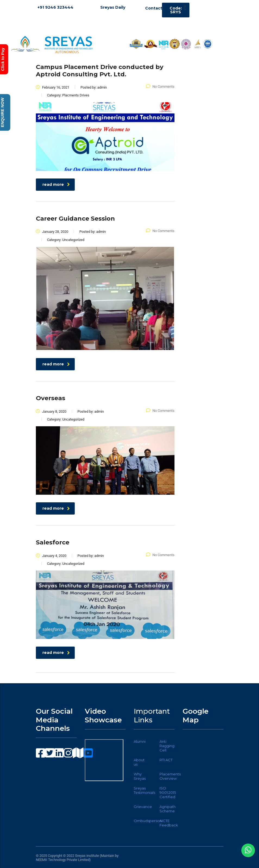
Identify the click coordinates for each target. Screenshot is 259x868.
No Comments (160, 87)
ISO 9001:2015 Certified (168, 792)
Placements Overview (170, 776)
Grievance (143, 807)
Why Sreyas (140, 776)
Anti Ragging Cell (167, 746)
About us (139, 762)
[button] (185, 8)
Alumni (140, 741)
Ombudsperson (148, 821)
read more (56, 184)
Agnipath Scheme (168, 809)
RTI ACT (166, 760)
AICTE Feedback (169, 823)
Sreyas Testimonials (144, 790)
